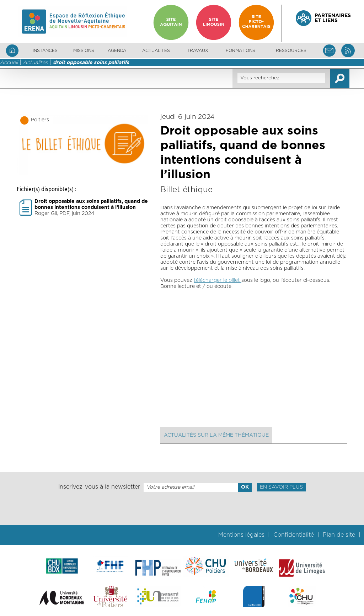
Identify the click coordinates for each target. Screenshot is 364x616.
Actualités (156, 51)
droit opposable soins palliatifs (91, 63)
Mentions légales (241, 535)
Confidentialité (294, 535)
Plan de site (339, 535)
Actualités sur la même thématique (216, 435)
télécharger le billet (218, 280)
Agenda (117, 51)
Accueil (9, 63)
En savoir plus (281, 487)
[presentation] (182, 509)
